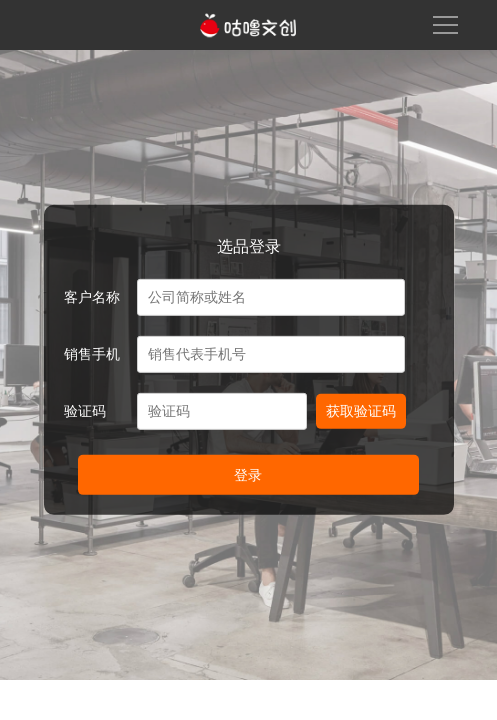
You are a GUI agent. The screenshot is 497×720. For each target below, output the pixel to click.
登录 (248, 475)
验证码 (85, 411)
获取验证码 (361, 411)
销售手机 (92, 354)
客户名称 (92, 297)
